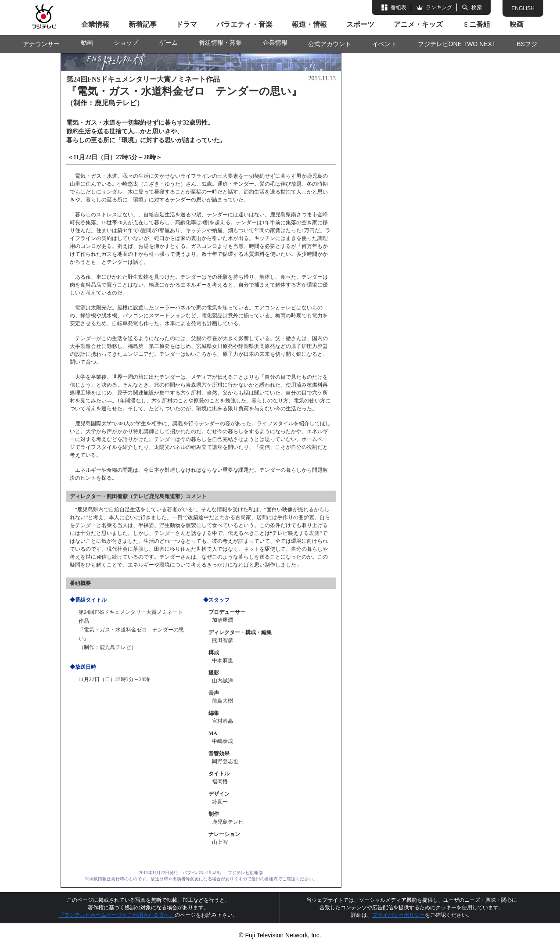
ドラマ (187, 24)
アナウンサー (41, 44)
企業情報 (95, 24)
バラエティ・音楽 (244, 24)
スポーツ (360, 24)
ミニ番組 (476, 24)
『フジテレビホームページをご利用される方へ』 (117, 915)
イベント (384, 44)
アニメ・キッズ (418, 24)
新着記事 (143, 24)
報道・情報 (309, 24)
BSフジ (527, 44)
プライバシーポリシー (398, 915)
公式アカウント (330, 44)
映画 (517, 24)
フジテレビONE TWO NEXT (457, 44)
